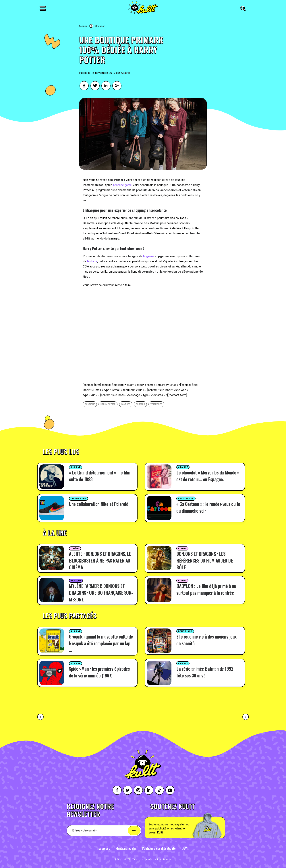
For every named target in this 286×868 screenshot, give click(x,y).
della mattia (166, 859)
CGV (184, 848)
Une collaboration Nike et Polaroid (99, 504)
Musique (76, 581)
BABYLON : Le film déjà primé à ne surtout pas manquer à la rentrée (206, 589)
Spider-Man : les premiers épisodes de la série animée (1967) (99, 672)
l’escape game (122, 185)
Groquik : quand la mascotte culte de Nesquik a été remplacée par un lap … (101, 643)
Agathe (125, 73)
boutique (90, 404)
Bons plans (185, 631)
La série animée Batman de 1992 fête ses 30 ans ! (205, 672)
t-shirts (92, 261)
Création (100, 26)
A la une (76, 467)
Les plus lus (79, 499)
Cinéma (75, 549)
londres (126, 404)
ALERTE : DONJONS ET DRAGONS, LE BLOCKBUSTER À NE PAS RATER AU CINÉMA (100, 560)
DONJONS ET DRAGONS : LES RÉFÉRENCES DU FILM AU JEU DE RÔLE (205, 560)
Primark (140, 404)
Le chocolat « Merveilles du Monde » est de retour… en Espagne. (208, 476)
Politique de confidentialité (159, 848)
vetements (156, 404)
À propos (105, 848)
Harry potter (108, 404)
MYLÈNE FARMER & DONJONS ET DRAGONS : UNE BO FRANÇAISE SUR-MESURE (101, 593)
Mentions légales (126, 848)
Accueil (83, 26)
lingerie (148, 256)
